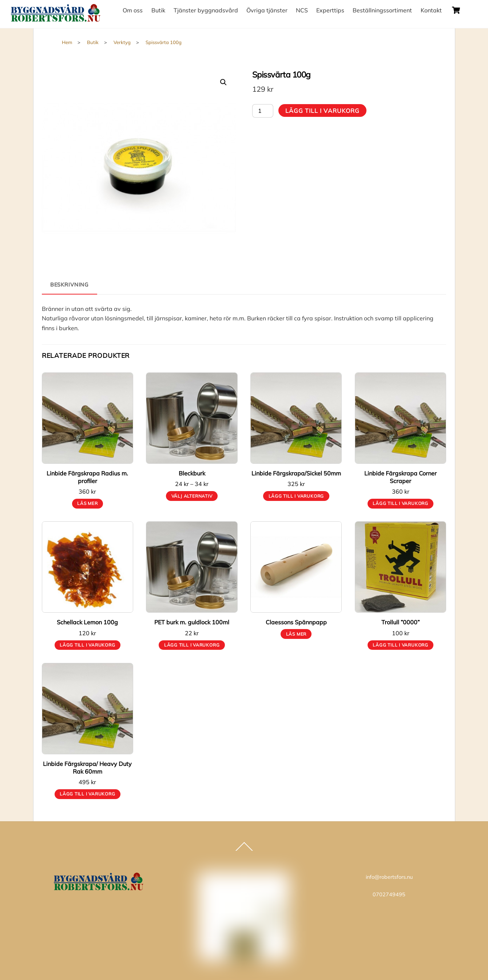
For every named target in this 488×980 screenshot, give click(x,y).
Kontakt (431, 10)
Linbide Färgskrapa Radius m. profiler (87, 477)
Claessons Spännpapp (296, 622)
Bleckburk (192, 473)
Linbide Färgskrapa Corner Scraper (400, 477)
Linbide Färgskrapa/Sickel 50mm (296, 473)
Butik (158, 10)
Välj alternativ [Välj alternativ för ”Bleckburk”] (192, 496)
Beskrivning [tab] (70, 285)
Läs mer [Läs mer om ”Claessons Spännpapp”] (296, 634)
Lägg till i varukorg (322, 111)
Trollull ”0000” (400, 622)
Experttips (330, 10)
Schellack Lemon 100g (87, 622)
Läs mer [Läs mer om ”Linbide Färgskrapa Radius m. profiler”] (87, 503)
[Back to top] (244, 851)
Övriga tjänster (267, 10)
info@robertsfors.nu (389, 877)
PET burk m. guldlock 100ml (192, 622)
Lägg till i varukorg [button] (296, 496)
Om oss (133, 10)
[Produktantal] (263, 111)
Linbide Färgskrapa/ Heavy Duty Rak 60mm (87, 768)
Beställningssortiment (382, 10)
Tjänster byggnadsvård (206, 10)
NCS (302, 10)
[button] (223, 82)
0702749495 (389, 894)
